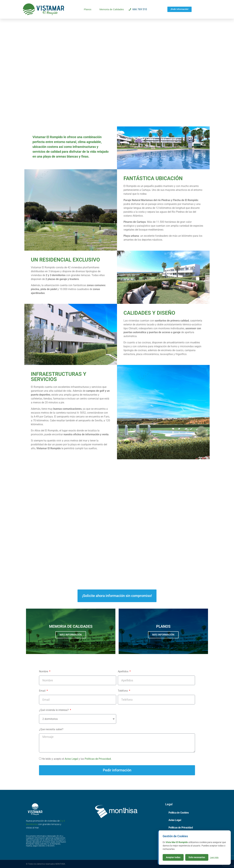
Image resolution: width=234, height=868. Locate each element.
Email (43, 691)
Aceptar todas (173, 857)
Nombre (44, 672)
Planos (88, 9)
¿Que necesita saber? (51, 729)
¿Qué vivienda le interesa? (54, 710)
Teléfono (123, 691)
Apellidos (123, 672)
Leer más (214, 857)
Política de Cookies (179, 813)
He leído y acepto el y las (77, 759)
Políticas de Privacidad (181, 828)
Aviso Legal (72, 759)
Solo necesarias (197, 857)
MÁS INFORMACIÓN (71, 635)
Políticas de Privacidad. (98, 759)
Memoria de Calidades (112, 9)
